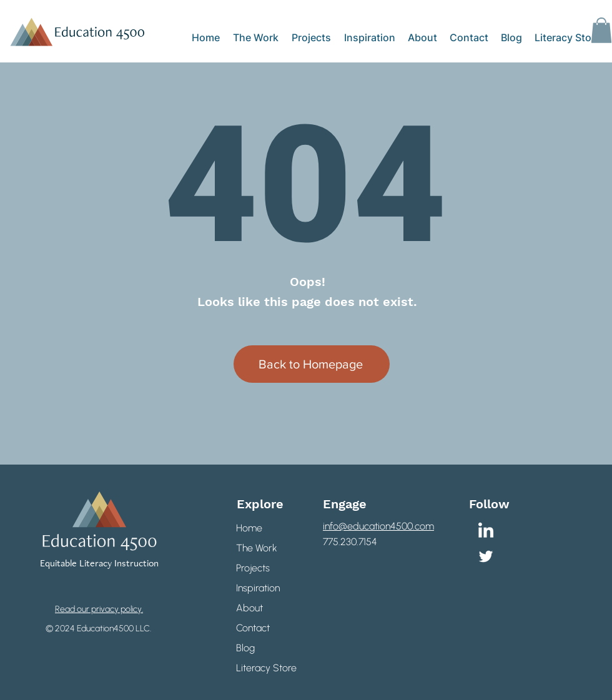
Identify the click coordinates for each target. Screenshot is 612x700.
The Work (257, 548)
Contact (253, 628)
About (249, 608)
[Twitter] (486, 556)
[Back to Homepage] (312, 364)
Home (249, 528)
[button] (601, 30)
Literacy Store (263, 668)
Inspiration (258, 588)
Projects (253, 568)
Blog (245, 648)
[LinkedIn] (486, 531)
